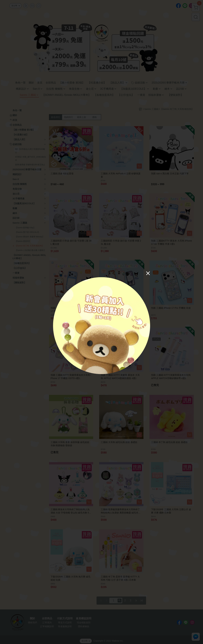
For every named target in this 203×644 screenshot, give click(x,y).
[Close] (148, 273)
